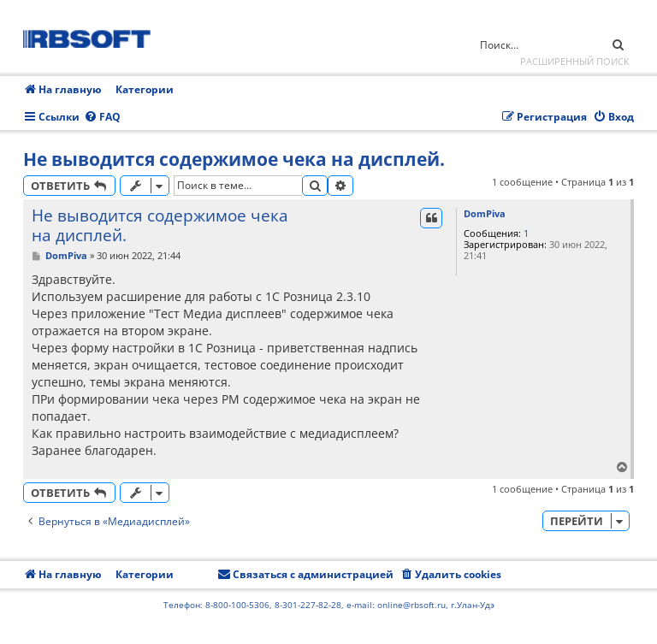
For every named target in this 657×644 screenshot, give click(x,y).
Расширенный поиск (575, 61)
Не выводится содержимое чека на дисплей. (234, 159)
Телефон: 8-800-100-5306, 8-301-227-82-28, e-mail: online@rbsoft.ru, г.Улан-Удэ (329, 605)
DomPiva (485, 213)
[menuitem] (102, 118)
